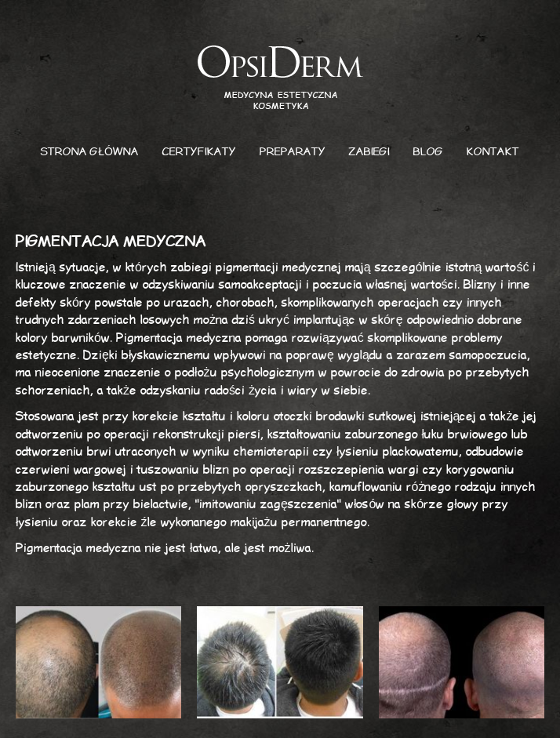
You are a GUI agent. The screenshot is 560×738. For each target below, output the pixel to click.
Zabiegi (369, 152)
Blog (428, 152)
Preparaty (293, 152)
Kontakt (493, 152)
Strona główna (90, 152)
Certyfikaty (199, 152)
